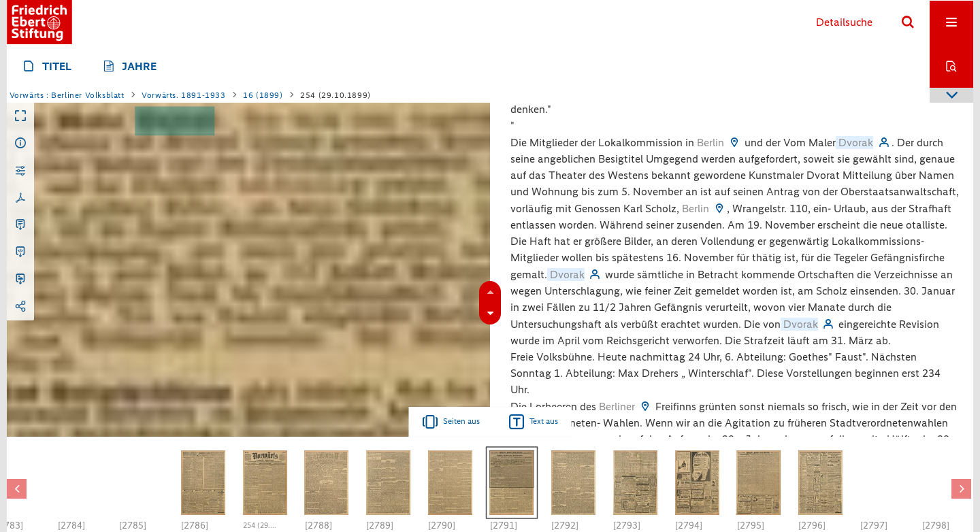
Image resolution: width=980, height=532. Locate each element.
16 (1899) (263, 95)
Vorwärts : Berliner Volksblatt (67, 95)
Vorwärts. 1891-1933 (183, 95)
